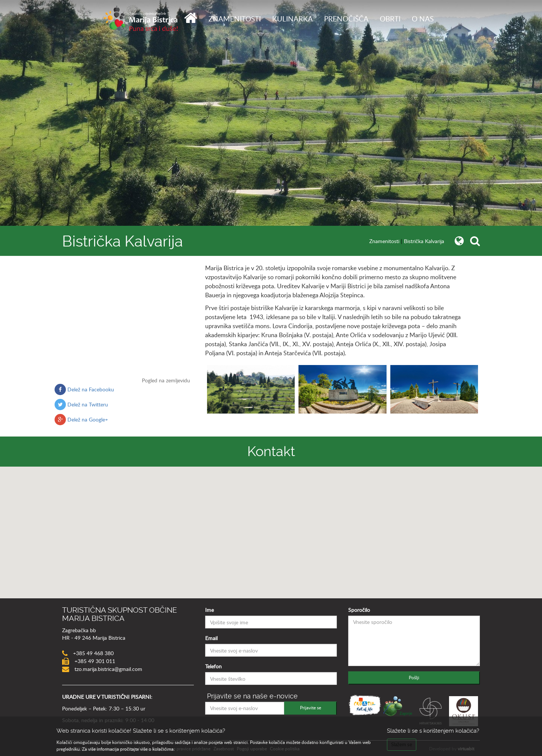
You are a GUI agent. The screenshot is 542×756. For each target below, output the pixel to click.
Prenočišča (346, 19)
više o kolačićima (157, 749)
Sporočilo (359, 610)
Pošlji (414, 677)
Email (211, 638)
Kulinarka (292, 19)
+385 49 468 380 (93, 653)
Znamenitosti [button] (235, 19)
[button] (271, 526)
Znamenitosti (384, 241)
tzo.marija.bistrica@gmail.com (108, 669)
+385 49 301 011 (94, 661)
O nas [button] (423, 19)
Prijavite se (311, 707)
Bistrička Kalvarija (424, 241)
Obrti (390, 19)
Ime (209, 610)
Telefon (213, 666)
